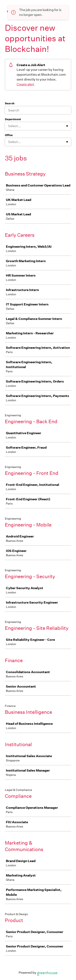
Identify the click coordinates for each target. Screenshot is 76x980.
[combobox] (8, 126)
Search (10, 103)
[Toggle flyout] (67, 126)
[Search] (38, 110)
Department (13, 119)
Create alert (25, 84)
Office (9, 135)
